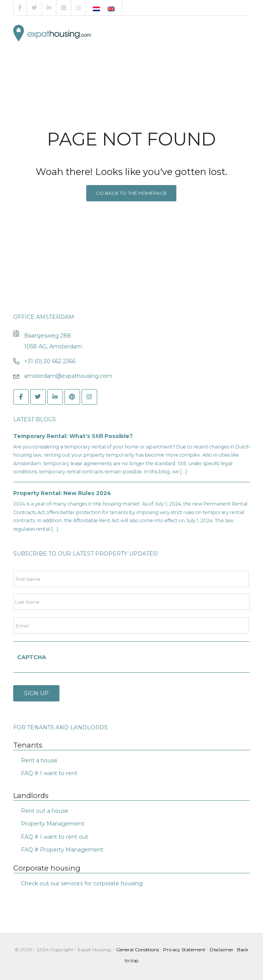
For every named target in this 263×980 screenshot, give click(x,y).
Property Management (53, 822)
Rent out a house (45, 809)
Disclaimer (222, 948)
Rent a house (39, 759)
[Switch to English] (111, 9)
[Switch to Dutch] (96, 9)
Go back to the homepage (131, 193)
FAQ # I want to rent (49, 772)
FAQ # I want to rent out (55, 835)
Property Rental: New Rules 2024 (62, 493)
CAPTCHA (32, 657)
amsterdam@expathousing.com (68, 376)
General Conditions (138, 948)
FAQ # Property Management (62, 848)
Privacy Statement (184, 948)
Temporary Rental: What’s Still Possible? (73, 436)
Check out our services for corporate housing (82, 882)
